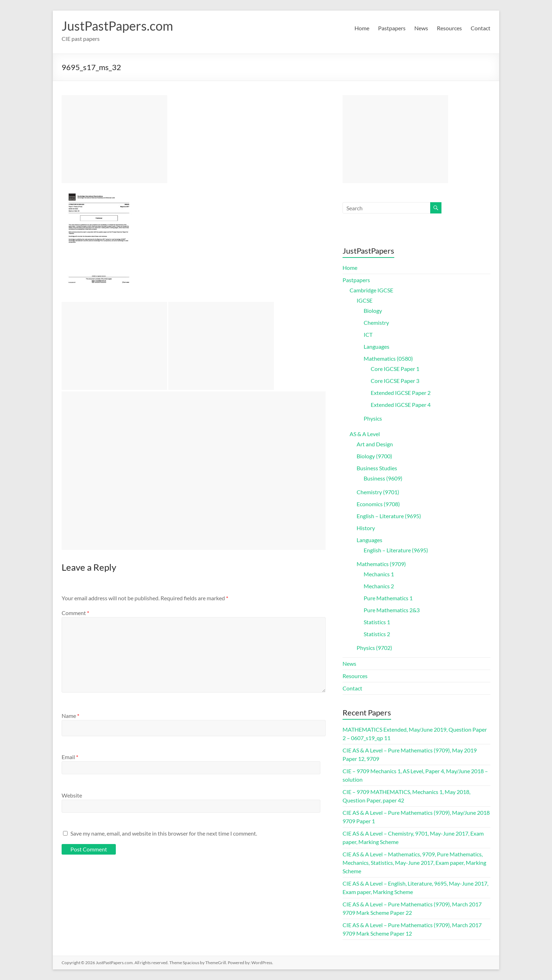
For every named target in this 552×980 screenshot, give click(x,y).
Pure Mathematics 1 (388, 598)
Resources (449, 28)
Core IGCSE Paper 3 (395, 381)
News (421, 28)
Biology (373, 311)
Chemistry (376, 322)
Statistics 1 (377, 622)
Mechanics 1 (379, 574)
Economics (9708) (378, 504)
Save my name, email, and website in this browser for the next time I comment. (164, 833)
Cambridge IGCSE (371, 290)
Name (70, 716)
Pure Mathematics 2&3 (392, 610)
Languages (377, 346)
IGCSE (365, 300)
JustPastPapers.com (117, 26)
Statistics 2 (377, 634)
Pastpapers (392, 28)
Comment (75, 613)
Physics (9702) (374, 648)
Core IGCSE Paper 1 (395, 369)
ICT (368, 334)
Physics (373, 418)
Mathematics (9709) (381, 564)
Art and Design (375, 444)
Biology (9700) (374, 456)
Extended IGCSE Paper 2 (401, 393)
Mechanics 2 (379, 586)
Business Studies (377, 468)
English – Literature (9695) (389, 516)
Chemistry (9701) (378, 492)
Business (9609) (383, 478)
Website (72, 795)
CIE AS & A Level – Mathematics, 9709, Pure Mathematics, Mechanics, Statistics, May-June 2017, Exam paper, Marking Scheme (414, 863)
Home (362, 28)
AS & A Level (365, 434)
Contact (481, 28)
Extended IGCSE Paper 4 (401, 405)
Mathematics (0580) (388, 358)
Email (70, 757)
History (366, 528)
